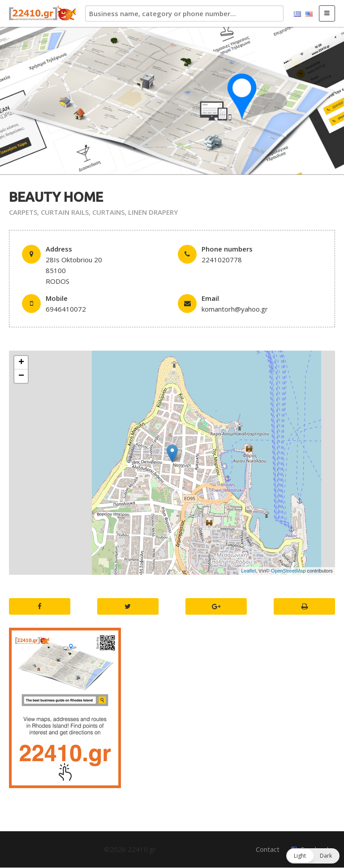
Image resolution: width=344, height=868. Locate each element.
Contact (268, 849)
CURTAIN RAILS (65, 212)
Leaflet (248, 571)
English (309, 14)
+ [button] (21, 363)
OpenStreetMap (288, 571)
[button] (313, 856)
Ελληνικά (297, 14)
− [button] (21, 376)
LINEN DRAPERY (153, 212)
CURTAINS (108, 212)
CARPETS (23, 212)
